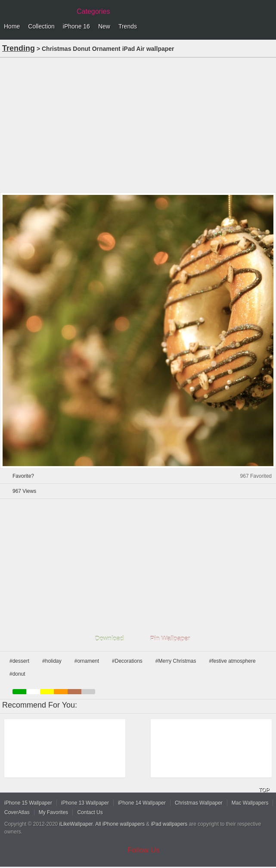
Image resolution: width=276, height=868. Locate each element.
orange (61, 692)
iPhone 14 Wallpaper (142, 803)
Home (12, 26)
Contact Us (90, 812)
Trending (19, 48)
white (33, 692)
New (104, 26)
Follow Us (144, 850)
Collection (41, 26)
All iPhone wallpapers (120, 824)
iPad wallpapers (169, 824)
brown (74, 692)
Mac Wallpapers (250, 803)
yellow (47, 692)
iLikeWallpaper (76, 824)
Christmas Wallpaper (199, 803)
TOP (264, 790)
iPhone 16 (76, 26)
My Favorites (54, 812)
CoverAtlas (17, 812)
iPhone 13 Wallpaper (85, 803)
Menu (267, 27)
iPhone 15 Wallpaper (28, 803)
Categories (93, 11)
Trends (128, 26)
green (19, 692)
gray (88, 692)
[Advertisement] (138, 124)
